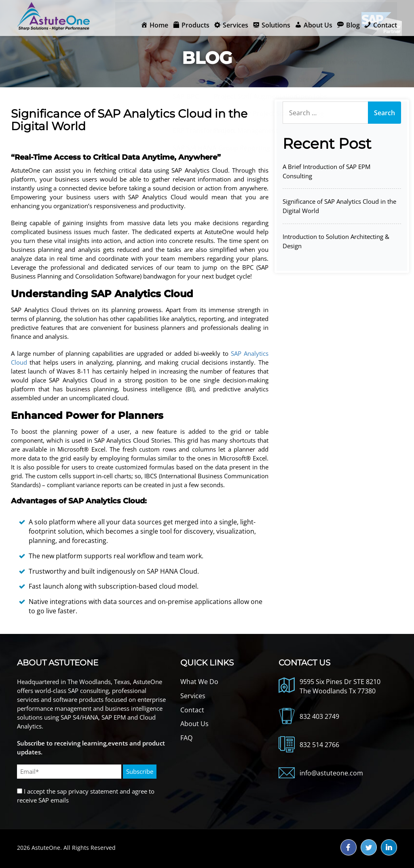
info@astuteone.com (331, 773)
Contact (192, 710)
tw (369, 847)
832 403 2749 (319, 716)
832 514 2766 (319, 745)
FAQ (186, 738)
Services (193, 696)
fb (349, 847)
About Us (194, 724)
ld (389, 847)
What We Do (199, 682)
